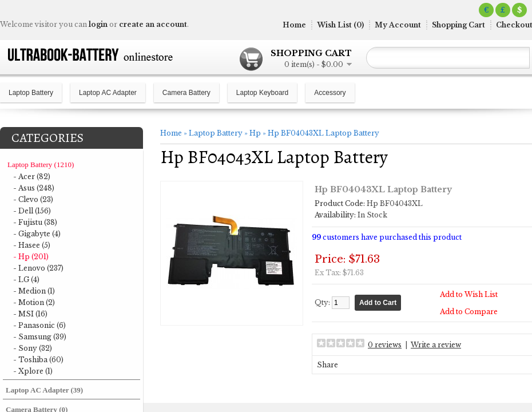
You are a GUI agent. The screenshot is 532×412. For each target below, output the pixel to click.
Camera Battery (186, 93)
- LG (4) (26, 280)
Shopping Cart (458, 25)
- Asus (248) (34, 188)
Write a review (436, 345)
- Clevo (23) (33, 199)
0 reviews (385, 345)
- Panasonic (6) (39, 325)
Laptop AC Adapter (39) (44, 390)
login (98, 24)
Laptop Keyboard (262, 93)
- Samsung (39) (40, 337)
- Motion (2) (34, 302)
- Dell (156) (32, 211)
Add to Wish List (469, 294)
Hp (255, 133)
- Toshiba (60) (38, 360)
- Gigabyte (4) (37, 234)
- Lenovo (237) (38, 268)
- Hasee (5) (32, 245)
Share (327, 365)
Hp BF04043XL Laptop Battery (323, 133)
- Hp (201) (31, 257)
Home (294, 25)
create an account (153, 24)
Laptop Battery (31, 93)
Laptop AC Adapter (108, 93)
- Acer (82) (32, 177)
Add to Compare (469, 312)
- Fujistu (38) (35, 222)
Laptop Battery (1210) (41, 165)
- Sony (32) (33, 348)
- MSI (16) (30, 314)
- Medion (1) (34, 291)
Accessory (330, 93)
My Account (398, 25)
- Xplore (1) (33, 371)
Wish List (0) (340, 25)
